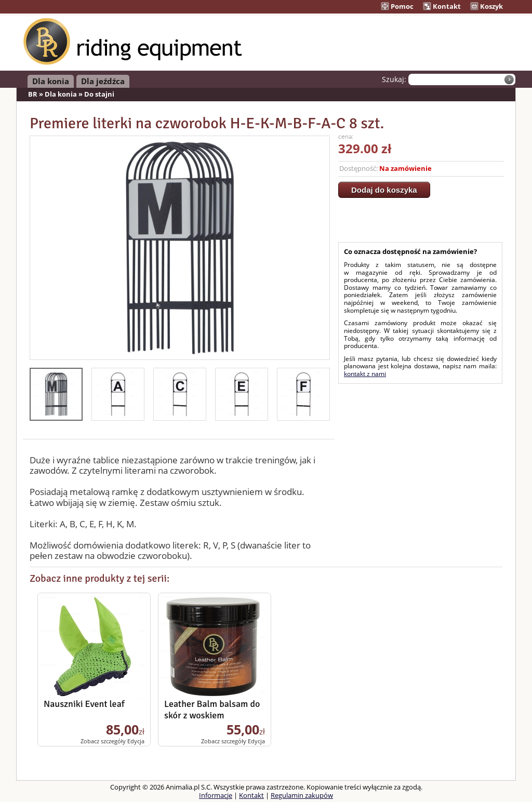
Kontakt (442, 6)
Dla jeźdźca (103, 81)
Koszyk (487, 6)
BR (33, 94)
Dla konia (51, 81)
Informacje (216, 795)
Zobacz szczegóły (103, 741)
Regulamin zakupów (302, 795)
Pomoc (397, 6)
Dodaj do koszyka (384, 190)
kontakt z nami (365, 374)
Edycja (136, 741)
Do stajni (99, 94)
